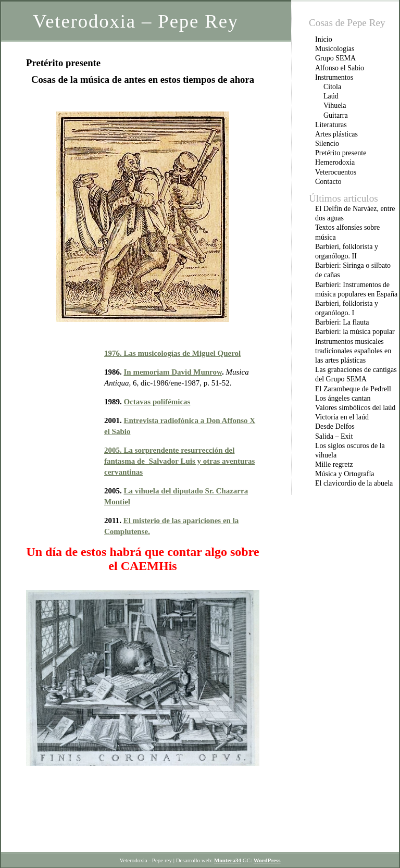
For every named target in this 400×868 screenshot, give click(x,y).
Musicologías (335, 49)
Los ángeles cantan (343, 398)
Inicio (324, 39)
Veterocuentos (336, 172)
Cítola (332, 87)
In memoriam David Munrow (173, 372)
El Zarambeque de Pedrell (353, 389)
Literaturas (331, 125)
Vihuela (335, 106)
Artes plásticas (336, 134)
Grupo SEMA (335, 58)
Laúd (331, 96)
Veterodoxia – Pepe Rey (136, 21)
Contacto (328, 182)
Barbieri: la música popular (355, 332)
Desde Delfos (335, 426)
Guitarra (336, 115)
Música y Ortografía (345, 474)
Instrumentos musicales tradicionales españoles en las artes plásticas (353, 351)
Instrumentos (334, 77)
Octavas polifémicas (157, 402)
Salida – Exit (334, 436)
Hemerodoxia (335, 162)
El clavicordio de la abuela (354, 483)
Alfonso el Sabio (340, 68)
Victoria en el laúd (342, 417)
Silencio (327, 144)
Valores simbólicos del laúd (355, 408)
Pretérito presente (341, 153)
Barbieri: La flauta (342, 322)
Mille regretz (334, 464)
